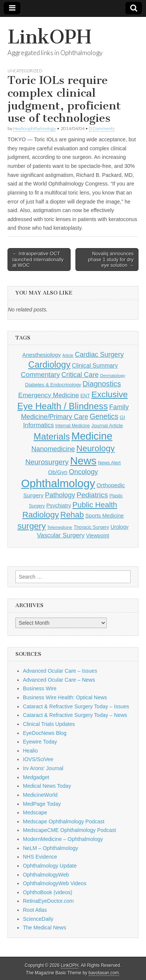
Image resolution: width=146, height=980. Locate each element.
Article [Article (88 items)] (68, 355)
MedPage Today (42, 804)
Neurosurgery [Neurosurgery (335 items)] (47, 462)
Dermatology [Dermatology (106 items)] (113, 376)
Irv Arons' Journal (43, 768)
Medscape (35, 812)
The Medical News (44, 928)
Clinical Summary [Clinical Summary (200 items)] (95, 366)
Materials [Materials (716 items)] (52, 436)
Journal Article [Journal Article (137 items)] (107, 426)
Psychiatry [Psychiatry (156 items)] (59, 506)
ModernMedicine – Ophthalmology (63, 839)
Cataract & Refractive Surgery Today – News (75, 715)
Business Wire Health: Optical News (65, 697)
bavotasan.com (104, 973)
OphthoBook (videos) (48, 892)
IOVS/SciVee (38, 759)
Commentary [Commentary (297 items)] (40, 375)
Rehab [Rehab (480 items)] (72, 515)
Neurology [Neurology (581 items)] (96, 448)
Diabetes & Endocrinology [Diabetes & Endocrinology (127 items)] (53, 385)
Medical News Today (47, 786)
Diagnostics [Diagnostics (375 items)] (102, 384)
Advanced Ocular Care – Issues (60, 671)
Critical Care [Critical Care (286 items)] (80, 375)
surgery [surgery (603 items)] (32, 526)
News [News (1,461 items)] (83, 461)
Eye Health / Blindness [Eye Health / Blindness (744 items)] (62, 406)
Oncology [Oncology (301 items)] (84, 472)
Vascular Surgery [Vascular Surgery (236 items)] (61, 535)
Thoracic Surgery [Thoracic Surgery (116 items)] (91, 527)
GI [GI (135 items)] (122, 417)
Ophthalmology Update (50, 866)
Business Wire (40, 688)
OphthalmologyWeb (46, 875)
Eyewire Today (40, 742)
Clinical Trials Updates (49, 724)
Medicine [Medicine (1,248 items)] (92, 436)
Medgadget (36, 777)
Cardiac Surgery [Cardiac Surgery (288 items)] (99, 355)
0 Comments (102, 128)
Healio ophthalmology (35, 128)
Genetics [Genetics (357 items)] (104, 416)
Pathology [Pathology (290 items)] (60, 495)
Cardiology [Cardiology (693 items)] (49, 365)
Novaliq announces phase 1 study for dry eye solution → (111, 259)
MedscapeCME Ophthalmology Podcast (69, 830)
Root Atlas (35, 910)
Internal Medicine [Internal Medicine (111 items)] (72, 426)
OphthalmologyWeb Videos (55, 883)
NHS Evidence (40, 857)
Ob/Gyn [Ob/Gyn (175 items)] (58, 472)
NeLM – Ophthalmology (50, 848)
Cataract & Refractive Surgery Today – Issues (76, 706)
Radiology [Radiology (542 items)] (41, 515)
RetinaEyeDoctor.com (48, 901)
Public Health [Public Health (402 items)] (95, 505)
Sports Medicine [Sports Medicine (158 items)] (104, 516)
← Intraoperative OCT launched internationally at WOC (38, 259)
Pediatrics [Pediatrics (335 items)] (92, 495)
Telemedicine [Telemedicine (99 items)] (60, 527)
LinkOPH (49, 37)
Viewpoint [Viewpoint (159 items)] (98, 536)
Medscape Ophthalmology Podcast (64, 821)
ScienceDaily (38, 919)
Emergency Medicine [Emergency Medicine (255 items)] (49, 395)
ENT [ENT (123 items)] (85, 396)
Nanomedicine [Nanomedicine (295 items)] (53, 449)
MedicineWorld (40, 795)
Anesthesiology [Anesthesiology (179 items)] (41, 355)
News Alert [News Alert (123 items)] (109, 463)
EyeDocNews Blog (45, 733)
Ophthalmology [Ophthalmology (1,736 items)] (58, 483)
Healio (30, 751)
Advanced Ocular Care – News (59, 680)
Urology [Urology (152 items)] (119, 527)
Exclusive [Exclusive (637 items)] (109, 394)
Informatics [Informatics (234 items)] (38, 425)
